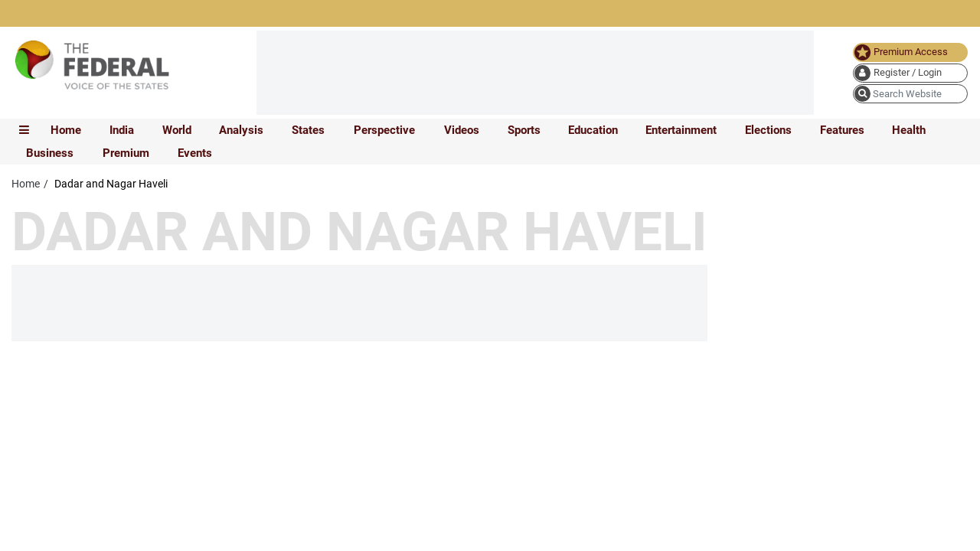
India (122, 130)
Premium (126, 153)
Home (66, 130)
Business (50, 153)
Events (195, 153)
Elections (768, 130)
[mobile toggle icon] (24, 130)
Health (909, 130)
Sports (524, 130)
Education (593, 130)
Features (842, 130)
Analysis (241, 130)
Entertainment (681, 130)
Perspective (384, 130)
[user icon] (910, 73)
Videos (462, 130)
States (308, 130)
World (177, 130)
